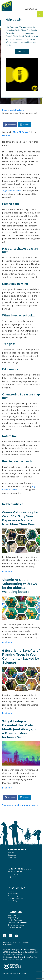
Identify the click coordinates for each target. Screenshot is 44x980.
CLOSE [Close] (40, 14)
